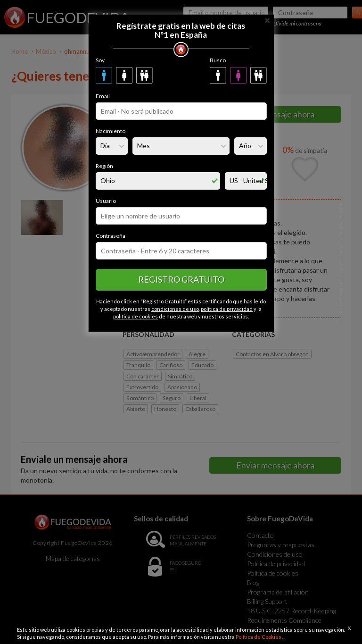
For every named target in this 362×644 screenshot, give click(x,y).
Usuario (106, 201)
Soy (100, 60)
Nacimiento (111, 131)
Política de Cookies (259, 637)
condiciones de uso (175, 309)
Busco (218, 60)
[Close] (267, 20)
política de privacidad (227, 309)
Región (104, 166)
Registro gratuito (181, 279)
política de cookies (136, 316)
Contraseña (111, 236)
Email (103, 96)
